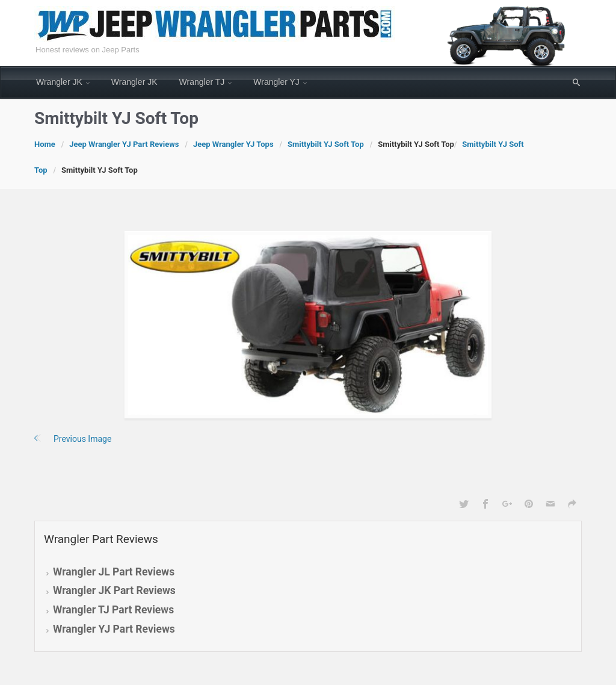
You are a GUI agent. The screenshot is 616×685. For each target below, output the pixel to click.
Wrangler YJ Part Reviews (114, 629)
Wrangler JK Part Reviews (114, 590)
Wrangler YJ (276, 82)
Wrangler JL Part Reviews (114, 572)
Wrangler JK (59, 82)
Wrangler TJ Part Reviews (113, 610)
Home (45, 144)
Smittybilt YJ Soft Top (326, 144)
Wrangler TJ (202, 82)
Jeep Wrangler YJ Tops (233, 144)
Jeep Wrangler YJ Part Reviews (124, 144)
